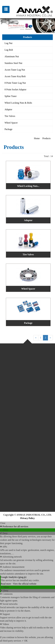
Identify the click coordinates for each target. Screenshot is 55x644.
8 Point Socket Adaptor (15, 90)
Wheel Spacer (11, 123)
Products (46, 138)
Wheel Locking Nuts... (28, 186)
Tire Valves (10, 116)
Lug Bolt (9, 50)
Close (3, 523)
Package (8, 129)
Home (37, 138)
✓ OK (25, 641)
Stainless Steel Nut (13, 63)
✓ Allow (4, 530)
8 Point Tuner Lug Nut (15, 83)
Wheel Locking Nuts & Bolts (18, 103)
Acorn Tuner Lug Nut (15, 70)
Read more (6, 584)
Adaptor (8, 109)
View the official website (25, 584)
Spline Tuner (11, 96)
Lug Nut (9, 43)
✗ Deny (4, 533)
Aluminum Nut (12, 56)
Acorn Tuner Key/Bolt (15, 76)
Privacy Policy (27, 518)
